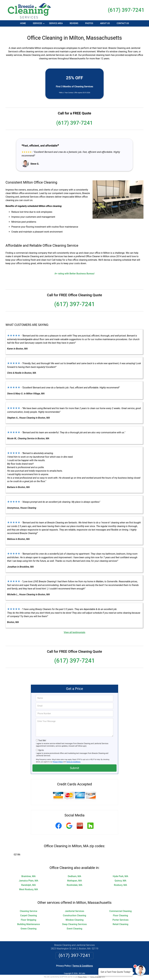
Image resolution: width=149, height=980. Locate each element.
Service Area (56, 23)
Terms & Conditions (73, 759)
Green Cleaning (28, 926)
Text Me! (42, 737)
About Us (105, 23)
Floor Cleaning (120, 912)
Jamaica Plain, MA (28, 878)
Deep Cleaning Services (74, 921)
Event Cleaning (74, 926)
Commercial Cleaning (120, 908)
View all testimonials (74, 629)
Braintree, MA (28, 873)
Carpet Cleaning (29, 912)
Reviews (74, 23)
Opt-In (41, 747)
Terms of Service (96, 974)
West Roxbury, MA (29, 886)
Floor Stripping (28, 917)
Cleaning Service (29, 908)
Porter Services (120, 917)
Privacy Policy (58, 759)
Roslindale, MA (74, 882)
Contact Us (123, 23)
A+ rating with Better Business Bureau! (75, 271)
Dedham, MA (74, 873)
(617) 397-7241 (126, 10)
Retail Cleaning (120, 921)
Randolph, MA (29, 882)
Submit (74, 765)
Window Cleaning (74, 917)
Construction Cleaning (75, 912)
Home (23, 23)
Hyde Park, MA (120, 873)
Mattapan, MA (75, 878)
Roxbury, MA (120, 882)
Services (39, 24)
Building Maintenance (28, 921)
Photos (89, 23)
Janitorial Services (74, 908)
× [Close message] (131, 969)
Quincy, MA (120, 878)
